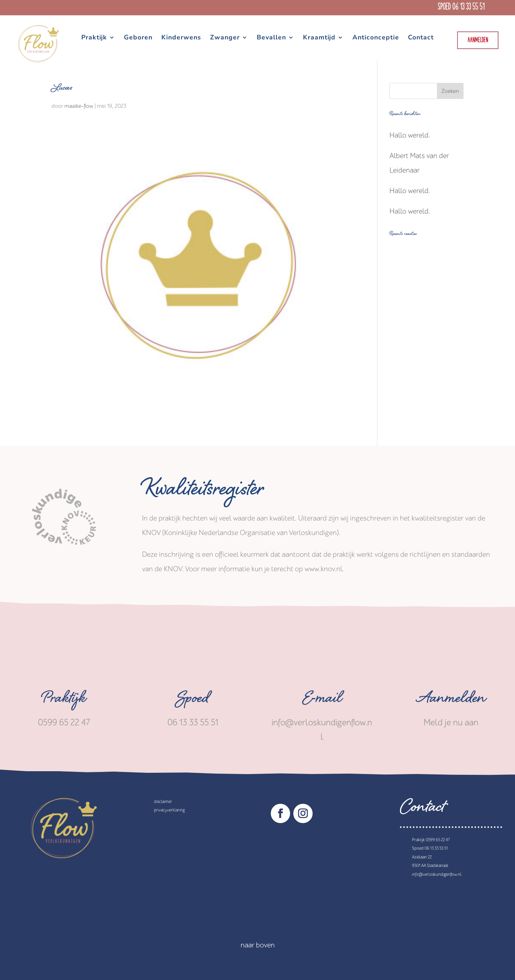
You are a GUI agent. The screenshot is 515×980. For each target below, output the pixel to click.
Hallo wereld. (410, 135)
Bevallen (271, 38)
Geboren (138, 38)
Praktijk (94, 38)
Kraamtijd (319, 38)
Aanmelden (478, 40)
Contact (421, 38)
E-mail (322, 700)
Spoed (193, 700)
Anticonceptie (376, 38)
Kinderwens (181, 38)
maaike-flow (79, 106)
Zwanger (225, 38)
